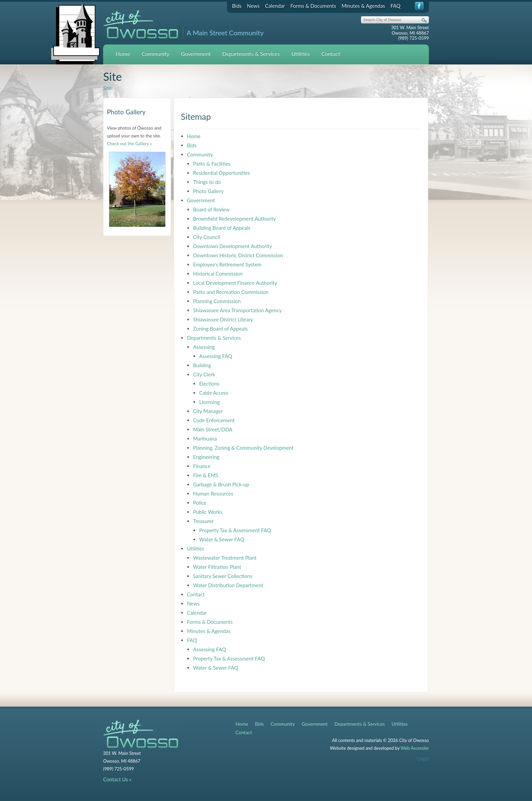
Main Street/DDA (213, 429)
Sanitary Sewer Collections (223, 576)
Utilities (301, 53)
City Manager (208, 411)
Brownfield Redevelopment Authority (234, 219)
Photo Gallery (208, 191)
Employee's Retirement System (227, 264)
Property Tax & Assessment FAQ (235, 530)
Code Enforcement (214, 420)
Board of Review (211, 209)
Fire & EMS (206, 475)
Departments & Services (251, 53)
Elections (209, 384)
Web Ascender (415, 748)
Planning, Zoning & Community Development (243, 448)
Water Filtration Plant (217, 567)
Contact (331, 53)
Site (107, 88)
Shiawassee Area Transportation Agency (237, 310)
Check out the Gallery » (129, 144)
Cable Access (214, 393)
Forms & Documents (313, 6)
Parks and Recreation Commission (231, 292)
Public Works (208, 512)
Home (123, 53)
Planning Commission (217, 301)
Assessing (204, 347)
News (253, 6)
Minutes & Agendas (363, 6)
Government (196, 53)
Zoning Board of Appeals (220, 329)
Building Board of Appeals (222, 228)
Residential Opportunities (222, 173)
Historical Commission (218, 274)
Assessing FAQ (216, 356)
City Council (207, 237)
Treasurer (203, 521)
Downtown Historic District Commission (238, 255)
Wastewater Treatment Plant (225, 558)
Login (423, 759)
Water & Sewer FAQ (222, 539)
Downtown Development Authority (232, 246)
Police (200, 503)
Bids (237, 6)
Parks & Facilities (212, 164)
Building (202, 365)
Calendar (275, 6)
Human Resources (213, 493)
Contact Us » (117, 779)
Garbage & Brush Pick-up (221, 484)
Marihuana (205, 439)
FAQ (396, 6)
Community (156, 53)
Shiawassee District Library (223, 319)
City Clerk (204, 374)
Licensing (210, 402)
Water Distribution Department (228, 585)
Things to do (207, 182)
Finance (202, 466)
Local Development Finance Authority (235, 283)
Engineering (206, 457)
